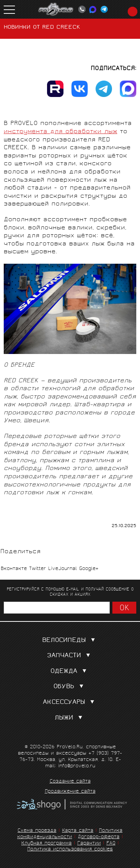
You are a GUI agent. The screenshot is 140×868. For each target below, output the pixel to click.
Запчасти (70, 656)
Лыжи (70, 718)
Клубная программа (46, 844)
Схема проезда (37, 831)
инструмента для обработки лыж (60, 132)
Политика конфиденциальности (70, 834)
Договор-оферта (99, 837)
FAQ (111, 844)
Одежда (70, 672)
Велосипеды (70, 641)
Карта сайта (78, 831)
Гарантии (89, 844)
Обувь (70, 687)
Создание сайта (70, 782)
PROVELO (56, 9)
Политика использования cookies (70, 850)
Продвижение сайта (70, 792)
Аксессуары (70, 703)
